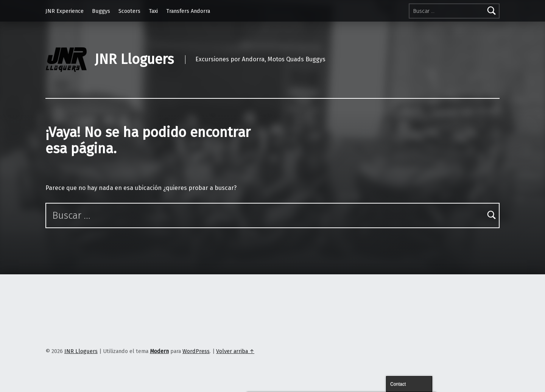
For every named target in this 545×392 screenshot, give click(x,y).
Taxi (153, 11)
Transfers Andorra (188, 11)
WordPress (196, 351)
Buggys (101, 11)
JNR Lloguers (134, 59)
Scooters (129, 11)
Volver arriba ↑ (235, 351)
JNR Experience (65, 11)
